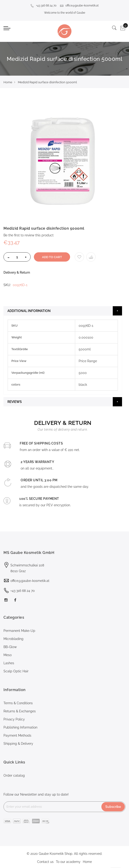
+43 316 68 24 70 (43, 6)
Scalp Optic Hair (16, 671)
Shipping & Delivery (18, 744)
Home (8, 82)
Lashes (9, 663)
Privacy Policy (14, 719)
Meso (8, 655)
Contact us (45, 862)
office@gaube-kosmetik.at (79, 6)
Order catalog (14, 775)
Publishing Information (20, 727)
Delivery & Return (17, 272)
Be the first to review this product (29, 235)
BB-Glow (10, 647)
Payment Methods (17, 735)
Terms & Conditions (18, 703)
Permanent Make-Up (19, 631)
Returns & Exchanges (20, 711)
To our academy (68, 862)
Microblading (13, 639)
